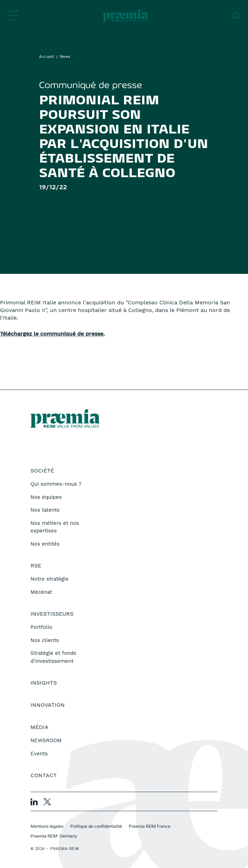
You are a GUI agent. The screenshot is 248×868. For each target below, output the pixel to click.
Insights (44, 683)
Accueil (47, 57)
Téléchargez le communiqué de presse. (52, 334)
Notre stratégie (50, 579)
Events (39, 754)
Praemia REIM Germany (54, 836)
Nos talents (45, 510)
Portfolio (41, 627)
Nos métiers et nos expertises (55, 527)
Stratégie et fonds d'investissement (53, 657)
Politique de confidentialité (96, 826)
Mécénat (41, 592)
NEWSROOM (46, 740)
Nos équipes (46, 497)
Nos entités (45, 544)
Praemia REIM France (150, 826)
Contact (44, 775)
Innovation (48, 705)
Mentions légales (47, 826)
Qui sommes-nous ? (56, 484)
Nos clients (45, 640)
